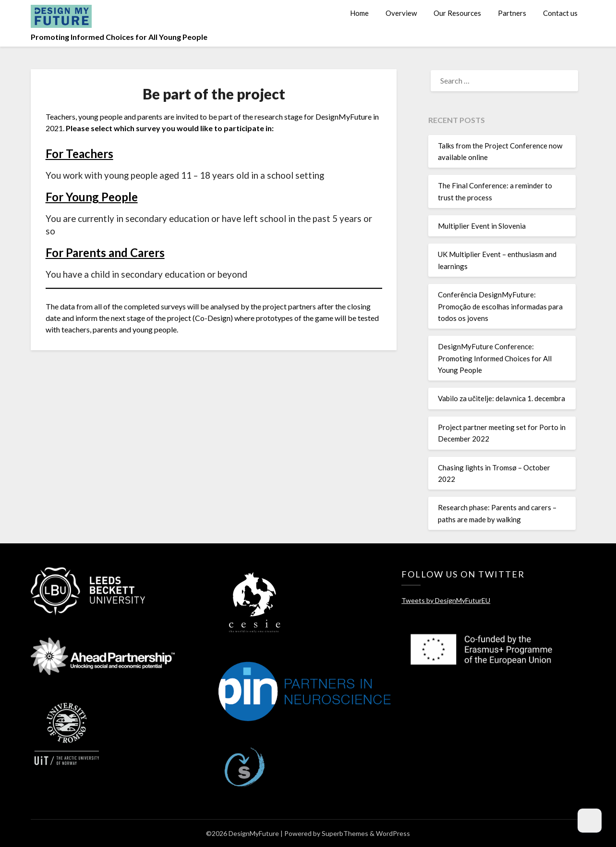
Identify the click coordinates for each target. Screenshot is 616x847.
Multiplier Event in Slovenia (482, 226)
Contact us (560, 13)
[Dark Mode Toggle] (590, 821)
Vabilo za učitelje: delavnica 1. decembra (501, 398)
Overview (401, 13)
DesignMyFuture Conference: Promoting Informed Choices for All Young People (495, 358)
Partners (512, 13)
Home (359, 13)
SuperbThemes (345, 833)
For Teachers (79, 153)
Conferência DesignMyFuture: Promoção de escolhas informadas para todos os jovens (500, 306)
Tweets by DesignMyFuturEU (446, 600)
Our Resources (457, 13)
